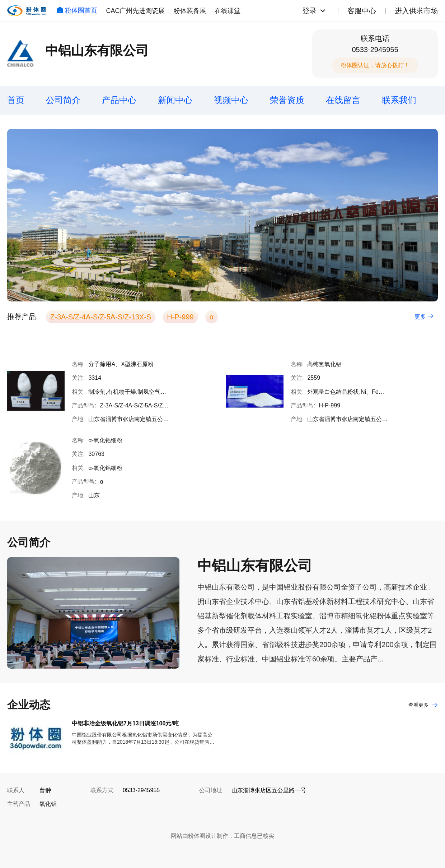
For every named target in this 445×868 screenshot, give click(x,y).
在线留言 (343, 100)
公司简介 (63, 100)
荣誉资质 (287, 100)
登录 (309, 11)
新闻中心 (175, 100)
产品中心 (119, 100)
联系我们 (399, 100)
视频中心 (231, 100)
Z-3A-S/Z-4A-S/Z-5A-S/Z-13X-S (101, 317)
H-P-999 (180, 317)
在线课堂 (228, 11)
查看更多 (423, 705)
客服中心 (362, 11)
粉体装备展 (190, 11)
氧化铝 (48, 804)
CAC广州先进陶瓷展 (135, 11)
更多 (424, 317)
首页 (16, 100)
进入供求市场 (416, 11)
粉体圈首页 (77, 10)
